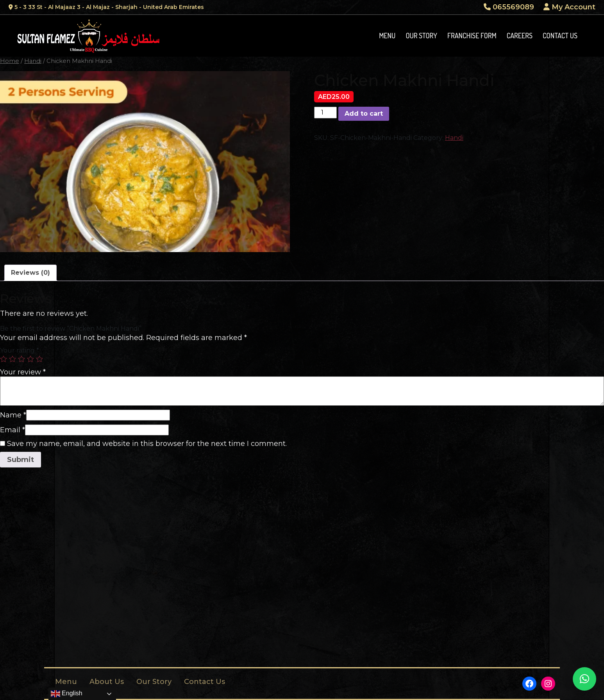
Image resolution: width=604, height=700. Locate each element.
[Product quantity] (325, 113)
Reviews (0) (30, 273)
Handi (33, 61)
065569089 (509, 7)
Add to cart (364, 114)
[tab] (30, 273)
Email (13, 430)
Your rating (20, 350)
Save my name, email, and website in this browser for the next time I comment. (147, 444)
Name (13, 415)
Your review (23, 372)
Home (10, 61)
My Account (569, 7)
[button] (584, 679)
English (67, 694)
